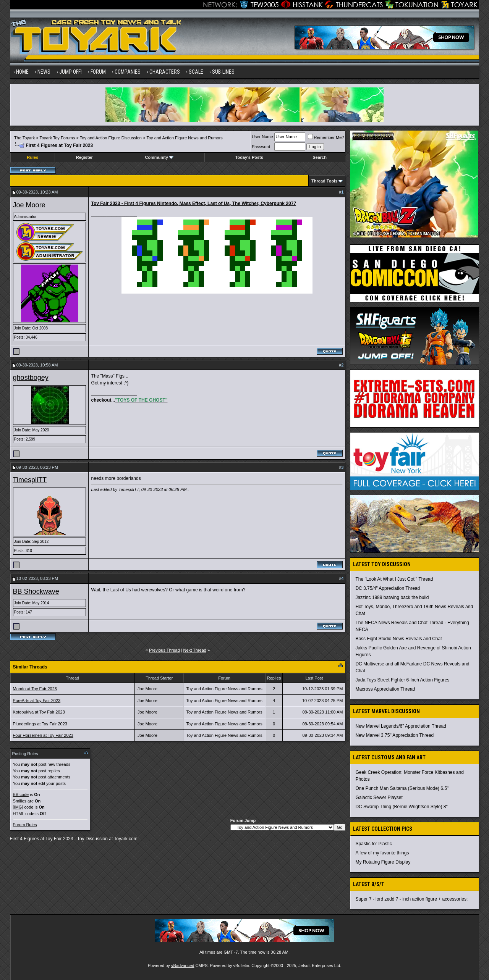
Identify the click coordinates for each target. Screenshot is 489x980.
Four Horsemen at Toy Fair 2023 (43, 735)
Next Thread (195, 650)
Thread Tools (324, 181)
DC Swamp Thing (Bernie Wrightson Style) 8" (401, 807)
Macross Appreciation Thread (385, 689)
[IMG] (18, 807)
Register (84, 157)
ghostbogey (31, 378)
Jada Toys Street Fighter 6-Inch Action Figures (402, 680)
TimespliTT (30, 480)
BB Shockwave (36, 591)
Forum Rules (25, 825)
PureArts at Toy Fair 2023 (37, 701)
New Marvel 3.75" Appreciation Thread (394, 735)
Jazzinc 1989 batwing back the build (392, 597)
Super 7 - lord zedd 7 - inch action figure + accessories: (411, 899)
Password (261, 147)
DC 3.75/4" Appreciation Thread (388, 588)
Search (320, 157)
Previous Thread (164, 650)
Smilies (20, 801)
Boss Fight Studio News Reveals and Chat (398, 639)
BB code (21, 794)
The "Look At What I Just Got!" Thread (394, 579)
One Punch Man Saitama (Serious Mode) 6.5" (402, 788)
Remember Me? (326, 137)
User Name (262, 137)
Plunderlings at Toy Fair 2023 (40, 724)
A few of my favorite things (382, 853)
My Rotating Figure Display (383, 862)
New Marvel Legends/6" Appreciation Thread (401, 726)
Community (159, 157)
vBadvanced (183, 965)
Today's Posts (249, 157)
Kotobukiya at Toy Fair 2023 (39, 712)
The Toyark (24, 138)
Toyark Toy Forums (57, 138)
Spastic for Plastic (373, 844)
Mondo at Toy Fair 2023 (35, 689)
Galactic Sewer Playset (379, 798)
